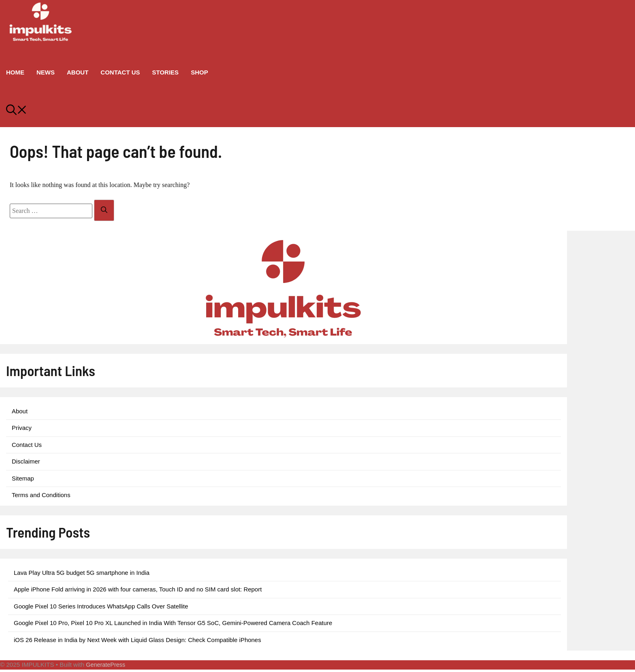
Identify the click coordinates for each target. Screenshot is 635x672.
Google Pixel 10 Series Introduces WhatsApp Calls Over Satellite (101, 606)
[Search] (104, 210)
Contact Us (120, 72)
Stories (166, 72)
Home (15, 72)
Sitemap (23, 478)
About (78, 72)
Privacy (22, 428)
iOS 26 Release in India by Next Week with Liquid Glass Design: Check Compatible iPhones (137, 640)
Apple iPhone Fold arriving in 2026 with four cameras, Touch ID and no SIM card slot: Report (138, 589)
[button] (317, 111)
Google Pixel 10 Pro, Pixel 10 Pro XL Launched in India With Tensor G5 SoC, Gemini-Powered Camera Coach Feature (173, 623)
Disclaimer (26, 461)
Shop (199, 72)
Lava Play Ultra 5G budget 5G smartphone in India (82, 573)
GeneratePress (105, 665)
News (46, 72)
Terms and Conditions (41, 495)
